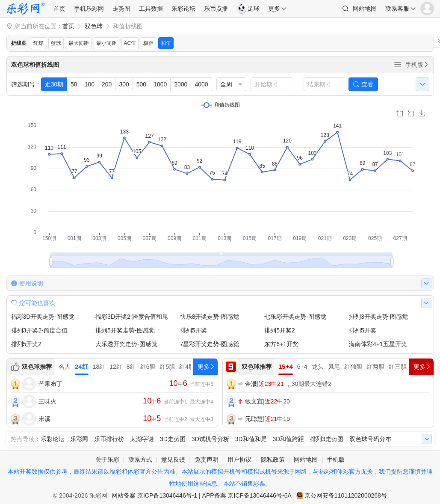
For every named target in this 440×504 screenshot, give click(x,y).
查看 (367, 84)
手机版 (417, 65)
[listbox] (231, 84)
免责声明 (207, 460)
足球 (248, 9)
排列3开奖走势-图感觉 (378, 317)
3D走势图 (173, 439)
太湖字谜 (142, 439)
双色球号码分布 (370, 439)
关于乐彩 (107, 460)
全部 (398, 65)
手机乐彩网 (89, 9)
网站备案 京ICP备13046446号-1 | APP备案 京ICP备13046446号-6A (202, 495)
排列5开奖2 (280, 330)
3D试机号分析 (210, 439)
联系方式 (140, 460)
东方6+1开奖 (281, 344)
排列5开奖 (194, 330)
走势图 (121, 9)
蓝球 (56, 43)
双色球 (94, 26)
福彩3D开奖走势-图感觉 (43, 317)
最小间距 (106, 43)
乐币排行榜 (109, 439)
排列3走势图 (327, 439)
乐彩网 (79, 439)
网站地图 (365, 9)
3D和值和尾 (251, 439)
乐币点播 (216, 9)
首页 (59, 9)
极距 (148, 43)
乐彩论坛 (183, 9)
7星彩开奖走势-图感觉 (210, 344)
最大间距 (79, 43)
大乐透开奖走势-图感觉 (126, 344)
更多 (274, 9)
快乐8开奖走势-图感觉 (210, 317)
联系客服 (397, 9)
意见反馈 (173, 460)
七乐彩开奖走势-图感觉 (295, 317)
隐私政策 (273, 460)
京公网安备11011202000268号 (346, 495)
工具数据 (151, 9)
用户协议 (239, 460)
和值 (166, 43)
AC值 (130, 43)
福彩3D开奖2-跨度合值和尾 (132, 317)
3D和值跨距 (288, 439)
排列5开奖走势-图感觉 (125, 330)
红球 (38, 43)
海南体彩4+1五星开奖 (378, 344)
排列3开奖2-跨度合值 (39, 330)
